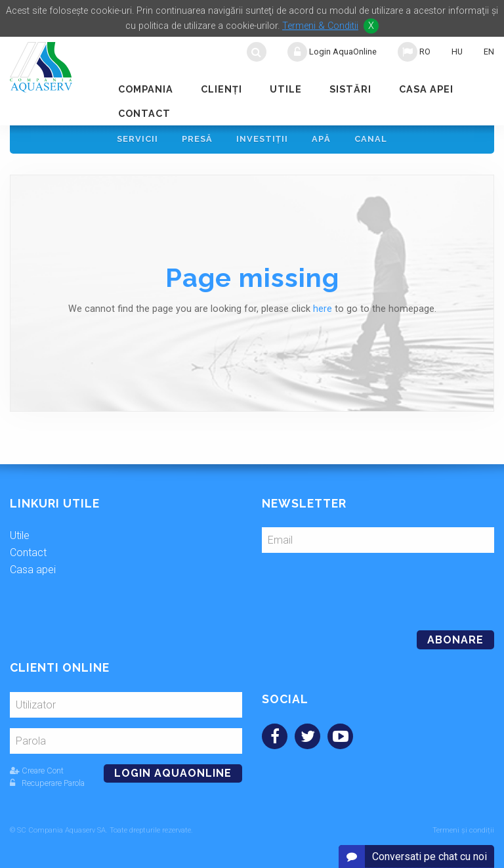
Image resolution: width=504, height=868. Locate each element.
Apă (321, 139)
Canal (371, 139)
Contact (144, 113)
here (323, 309)
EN (489, 52)
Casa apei (426, 89)
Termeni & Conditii (320, 26)
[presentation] (352, 586)
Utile (286, 89)
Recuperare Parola (47, 783)
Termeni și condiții (463, 830)
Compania (146, 89)
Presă (197, 139)
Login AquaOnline (332, 52)
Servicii (137, 139)
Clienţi (221, 89)
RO (414, 52)
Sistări (350, 89)
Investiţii (262, 139)
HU (457, 52)
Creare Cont (37, 770)
